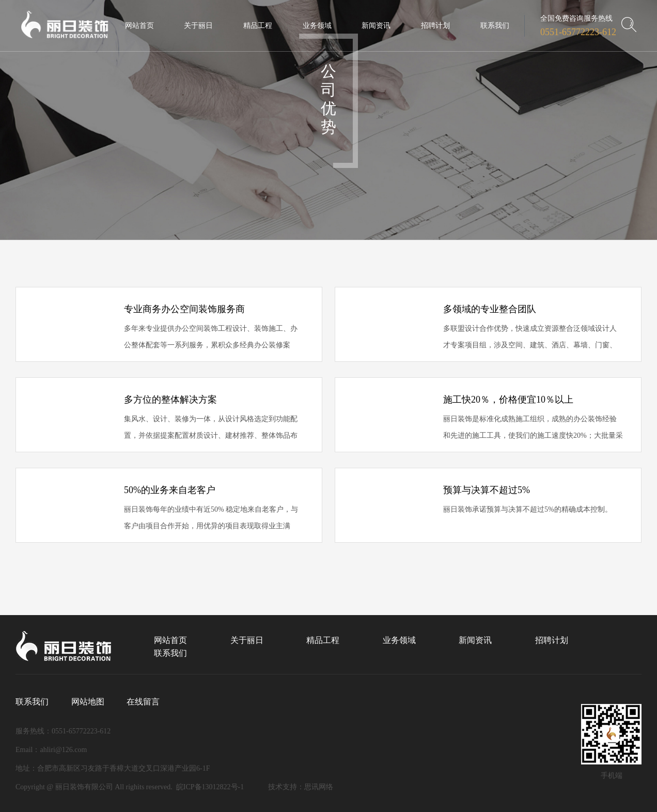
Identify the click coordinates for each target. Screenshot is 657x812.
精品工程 (323, 640)
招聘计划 (552, 640)
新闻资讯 (475, 640)
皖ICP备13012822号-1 (210, 787)
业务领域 (399, 640)
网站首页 (170, 640)
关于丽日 (247, 640)
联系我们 (170, 653)
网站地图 (88, 702)
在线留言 (143, 702)
